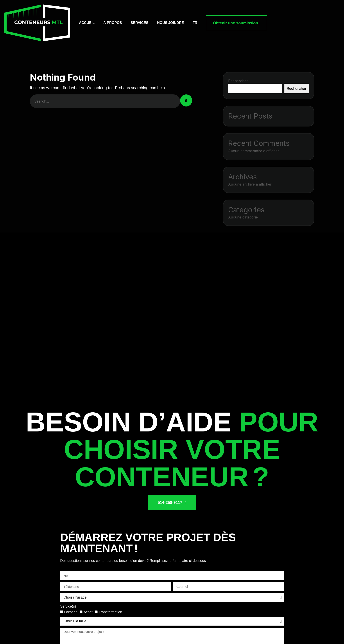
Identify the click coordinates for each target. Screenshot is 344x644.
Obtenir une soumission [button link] (236, 23)
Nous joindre (170, 23)
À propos (113, 23)
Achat (88, 612)
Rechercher (238, 81)
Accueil (87, 23)
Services (140, 23)
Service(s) (68, 606)
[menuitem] (195, 23)
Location (71, 612)
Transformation (110, 612)
